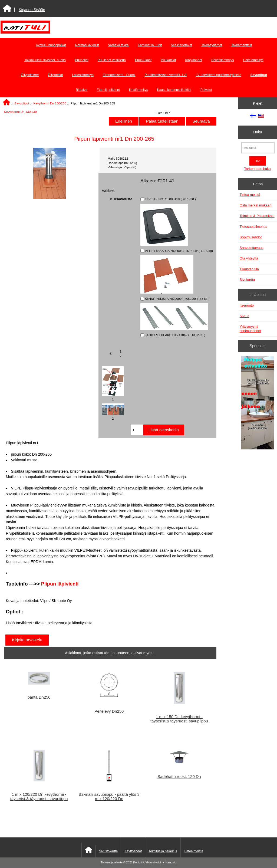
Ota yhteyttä (249, 258)
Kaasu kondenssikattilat (174, 90)
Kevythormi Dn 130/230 (50, 103)
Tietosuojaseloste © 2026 (117, 862)
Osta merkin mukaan (256, 205)
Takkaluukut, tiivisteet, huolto (45, 60)
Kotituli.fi (139, 862)
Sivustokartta (108, 851)
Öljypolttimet (30, 75)
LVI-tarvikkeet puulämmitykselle (219, 75)
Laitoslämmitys (83, 75)
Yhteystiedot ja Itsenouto (161, 862)
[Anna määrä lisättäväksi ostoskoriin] (137, 430)
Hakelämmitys (253, 60)
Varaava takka (118, 45)
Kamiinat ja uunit (150, 45)
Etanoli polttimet (108, 90)
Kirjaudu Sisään (32, 10)
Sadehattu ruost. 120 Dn (179, 777)
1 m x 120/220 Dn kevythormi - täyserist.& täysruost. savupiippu (39, 797)
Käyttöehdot (133, 851)
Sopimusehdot (251, 237)
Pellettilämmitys (222, 60)
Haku (258, 132)
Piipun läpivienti (60, 584)
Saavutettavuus (252, 248)
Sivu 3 (244, 316)
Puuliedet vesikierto (112, 60)
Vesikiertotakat (182, 45)
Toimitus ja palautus (163, 851)
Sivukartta (247, 280)
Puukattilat (168, 60)
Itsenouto (247, 305)
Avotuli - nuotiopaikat (51, 45)
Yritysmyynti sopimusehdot (250, 329)
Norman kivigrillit (87, 45)
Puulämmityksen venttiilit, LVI (166, 75)
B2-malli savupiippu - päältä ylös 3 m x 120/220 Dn (109, 797)
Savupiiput (22, 103)
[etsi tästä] (258, 148)
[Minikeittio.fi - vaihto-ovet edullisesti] (258, 403)
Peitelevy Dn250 (109, 711)
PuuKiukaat (143, 60)
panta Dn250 (39, 697)
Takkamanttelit (242, 45)
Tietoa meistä (250, 195)
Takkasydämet (212, 45)
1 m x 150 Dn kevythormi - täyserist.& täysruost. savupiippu (179, 719)
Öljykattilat (55, 75)
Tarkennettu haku (258, 169)
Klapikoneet (194, 60)
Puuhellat (82, 60)
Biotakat (82, 90)
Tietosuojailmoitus (253, 227)
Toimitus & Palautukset (257, 216)
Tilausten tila (249, 269)
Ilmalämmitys (138, 90)
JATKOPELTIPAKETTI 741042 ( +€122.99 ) (175, 335)
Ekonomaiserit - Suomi (119, 75)
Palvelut (206, 90)
